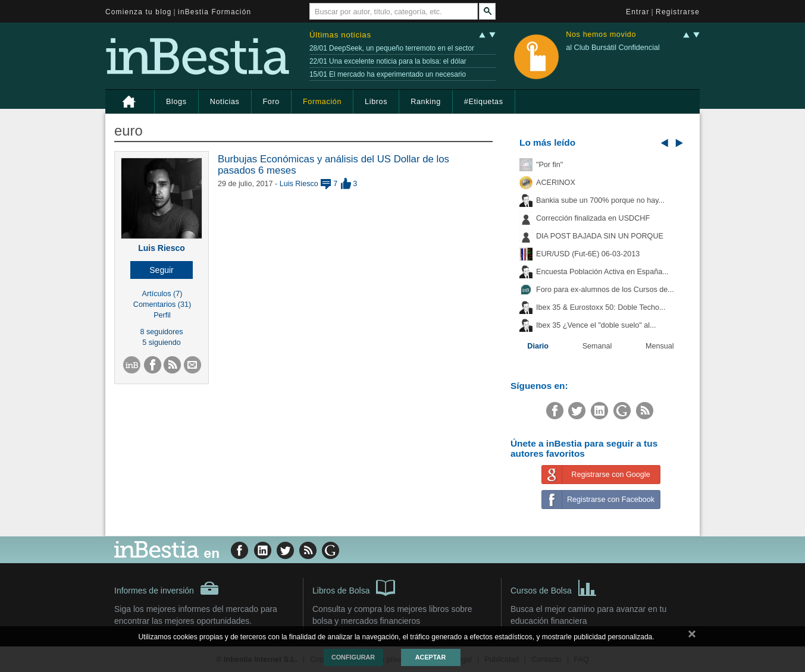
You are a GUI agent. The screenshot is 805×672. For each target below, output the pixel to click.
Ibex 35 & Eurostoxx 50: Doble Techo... (601, 307)
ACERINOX (556, 183)
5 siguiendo (161, 343)
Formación (322, 102)
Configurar (353, 657)
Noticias (225, 102)
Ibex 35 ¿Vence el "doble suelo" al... (596, 325)
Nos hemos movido (601, 35)
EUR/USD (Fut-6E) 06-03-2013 (588, 254)
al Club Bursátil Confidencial (613, 48)
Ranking (426, 102)
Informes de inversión (167, 588)
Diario (538, 346)
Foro (271, 102)
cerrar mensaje (692, 636)
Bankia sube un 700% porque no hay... (600, 200)
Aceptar (430, 657)
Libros (376, 102)
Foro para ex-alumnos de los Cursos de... (605, 290)
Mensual (660, 346)
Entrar (638, 12)
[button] (162, 270)
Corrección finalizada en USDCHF (593, 218)
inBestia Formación (214, 12)
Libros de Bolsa (354, 587)
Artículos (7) (162, 294)
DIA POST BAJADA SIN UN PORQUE (600, 236)
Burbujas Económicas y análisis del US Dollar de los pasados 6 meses (333, 164)
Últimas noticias (340, 35)
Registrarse (678, 12)
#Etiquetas (484, 102)
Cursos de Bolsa (554, 587)
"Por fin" (549, 165)
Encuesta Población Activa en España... (602, 272)
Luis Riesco (162, 248)
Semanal (597, 346)
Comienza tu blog (139, 12)
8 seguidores (161, 332)
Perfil (162, 315)
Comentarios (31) (162, 304)
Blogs (176, 102)
